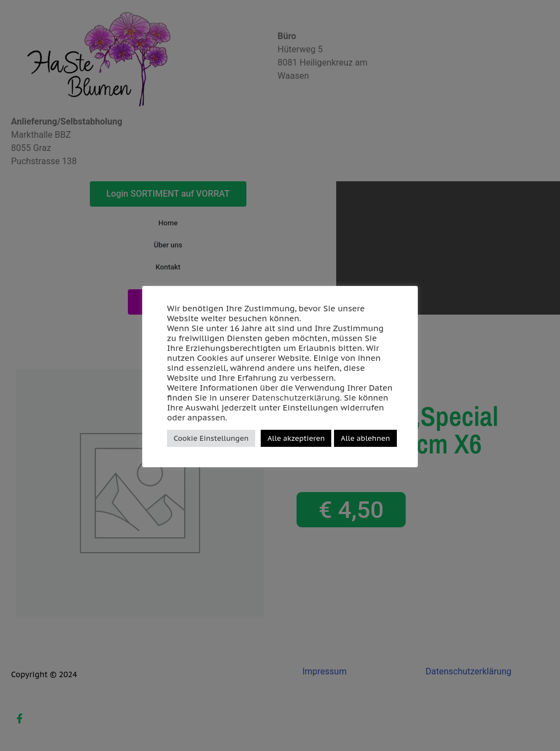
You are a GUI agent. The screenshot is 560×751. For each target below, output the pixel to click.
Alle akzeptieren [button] (296, 438)
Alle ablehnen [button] (365, 438)
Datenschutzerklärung (296, 398)
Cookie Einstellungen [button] (211, 438)
